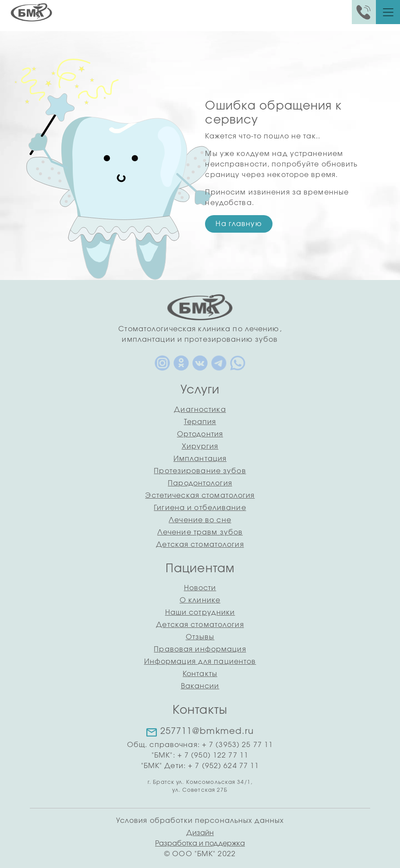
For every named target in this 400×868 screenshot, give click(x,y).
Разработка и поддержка (200, 843)
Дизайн (200, 833)
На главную (239, 224)
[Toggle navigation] (388, 12)
